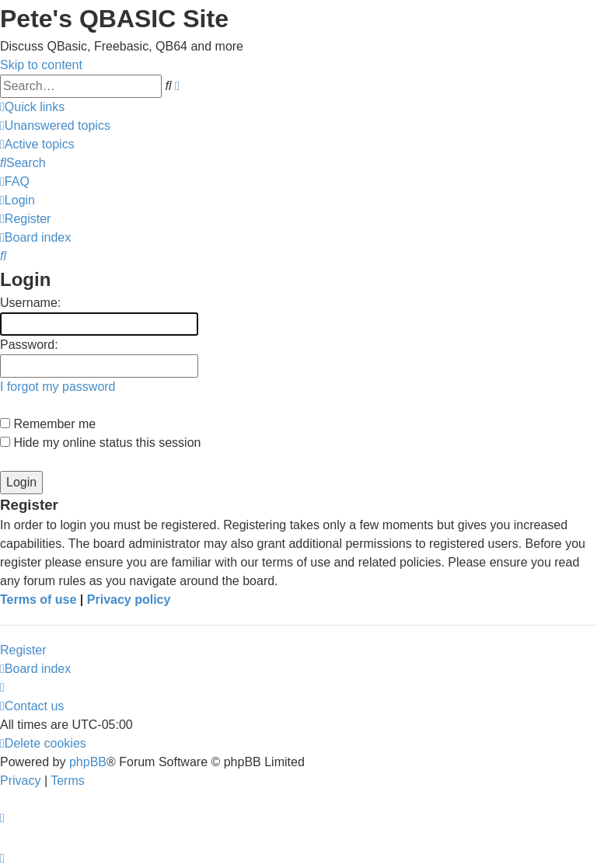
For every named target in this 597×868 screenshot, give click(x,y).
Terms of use (38, 600)
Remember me (48, 424)
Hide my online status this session (100, 443)
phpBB (88, 762)
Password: (29, 345)
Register (23, 650)
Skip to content (41, 65)
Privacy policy (129, 600)
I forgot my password (58, 387)
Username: (30, 303)
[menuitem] (55, 125)
